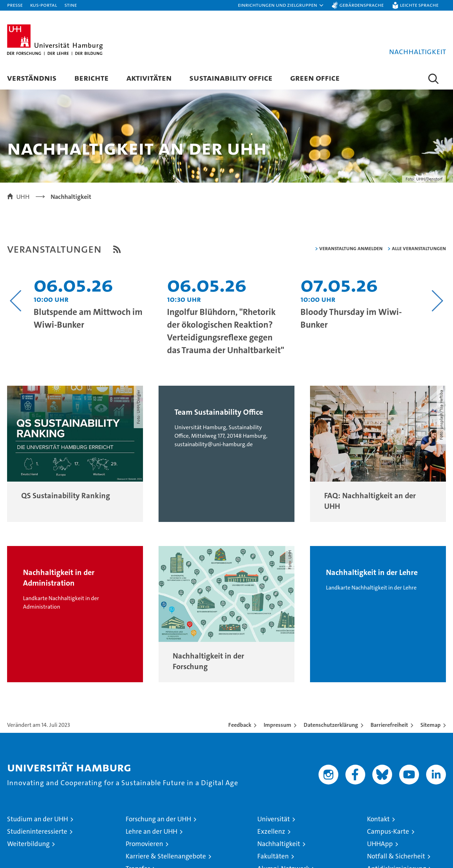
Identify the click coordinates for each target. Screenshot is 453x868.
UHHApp (380, 844)
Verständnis (32, 78)
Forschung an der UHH (158, 819)
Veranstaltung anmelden (351, 249)
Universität (274, 819)
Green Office (315, 78)
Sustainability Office (231, 78)
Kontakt (378, 819)
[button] (281, 5)
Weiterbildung (28, 844)
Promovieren (144, 844)
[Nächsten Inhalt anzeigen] (437, 301)
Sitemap (431, 725)
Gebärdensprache (362, 5)
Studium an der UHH (38, 819)
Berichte (91, 78)
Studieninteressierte (37, 832)
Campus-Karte (388, 832)
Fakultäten (273, 856)
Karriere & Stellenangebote (166, 856)
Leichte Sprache (419, 5)
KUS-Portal (44, 5)
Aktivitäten (149, 78)
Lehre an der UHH (151, 832)
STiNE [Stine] (71, 5)
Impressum (277, 725)
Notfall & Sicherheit (396, 856)
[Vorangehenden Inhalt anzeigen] (16, 301)
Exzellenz (271, 832)
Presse (15, 5)
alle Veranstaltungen (419, 249)
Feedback (240, 725)
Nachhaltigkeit (279, 844)
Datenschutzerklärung (331, 725)
